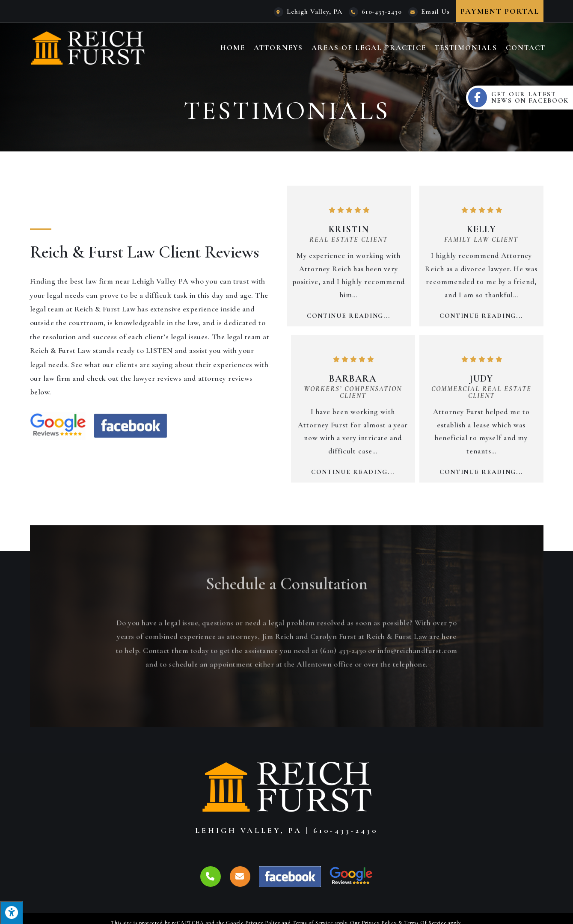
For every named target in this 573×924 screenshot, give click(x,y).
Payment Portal (500, 11)
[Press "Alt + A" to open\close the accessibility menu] (11, 912)
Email (435, 12)
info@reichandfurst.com (417, 687)
